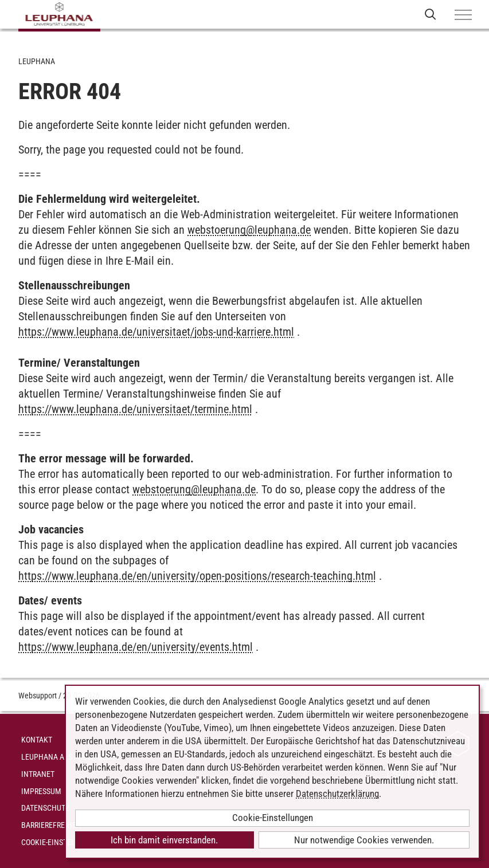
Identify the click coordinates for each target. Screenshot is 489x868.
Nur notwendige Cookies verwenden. (364, 840)
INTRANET (38, 774)
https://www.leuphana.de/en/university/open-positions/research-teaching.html (197, 576)
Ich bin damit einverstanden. (164, 840)
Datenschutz (45, 808)
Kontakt (37, 740)
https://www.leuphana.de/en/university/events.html (136, 647)
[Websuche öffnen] (430, 14)
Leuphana (37, 61)
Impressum (41, 791)
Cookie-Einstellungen (62, 842)
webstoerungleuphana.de (249, 230)
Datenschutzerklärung (337, 794)
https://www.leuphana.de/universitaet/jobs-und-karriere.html (156, 332)
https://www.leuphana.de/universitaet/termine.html (135, 409)
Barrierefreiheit (52, 825)
